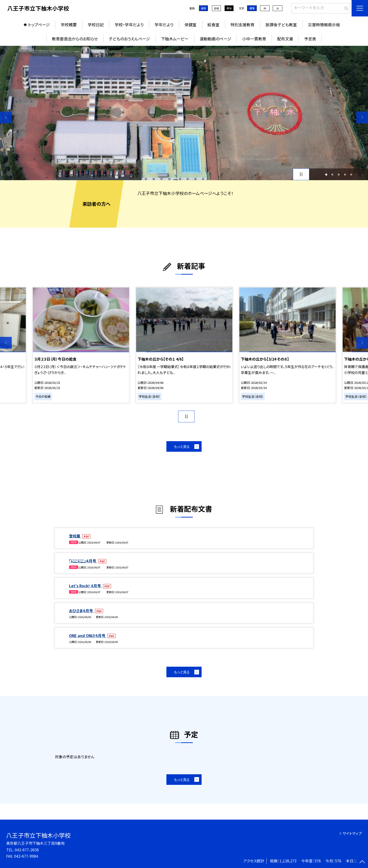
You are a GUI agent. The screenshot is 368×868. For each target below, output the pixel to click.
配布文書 (285, 39)
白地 (216, 8)
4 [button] (345, 174)
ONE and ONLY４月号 (88, 635)
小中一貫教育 (254, 39)
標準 (252, 8)
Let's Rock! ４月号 (85, 586)
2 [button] (332, 174)
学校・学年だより (129, 25)
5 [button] (351, 174)
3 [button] (339, 174)
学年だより (164, 25)
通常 (203, 8)
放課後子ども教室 (281, 25)
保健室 (190, 25)
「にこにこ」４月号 (83, 561)
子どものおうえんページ (129, 39)
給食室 (213, 25)
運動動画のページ (215, 39)
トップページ (39, 25)
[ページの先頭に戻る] (362, 862)
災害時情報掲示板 (324, 25)
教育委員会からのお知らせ (75, 39)
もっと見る (182, 446)
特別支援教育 (242, 25)
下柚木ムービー (175, 39)
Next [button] (362, 117)
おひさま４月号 (81, 611)
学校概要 (69, 25)
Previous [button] (6, 117)
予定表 (310, 39)
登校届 (75, 536)
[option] (184, 113)
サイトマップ (352, 833)
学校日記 (96, 25)
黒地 (229, 8)
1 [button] (326, 174)
